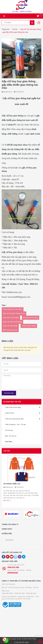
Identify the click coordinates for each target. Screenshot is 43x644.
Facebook (9, 540)
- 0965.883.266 (31, 593)
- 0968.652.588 (19, 593)
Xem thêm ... (9, 442)
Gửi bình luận (9, 393)
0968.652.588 (13, 567)
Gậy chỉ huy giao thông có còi (14, 313)
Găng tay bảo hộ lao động (13, 309)
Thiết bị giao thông (29, 326)
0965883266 (13, 573)
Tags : (4, 305)
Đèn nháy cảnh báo (10, 330)
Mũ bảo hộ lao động (31, 318)
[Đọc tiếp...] (7, 500)
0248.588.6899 (7, 593)
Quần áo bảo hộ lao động (12, 322)
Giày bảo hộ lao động (11, 318)
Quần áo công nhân (10, 326)
